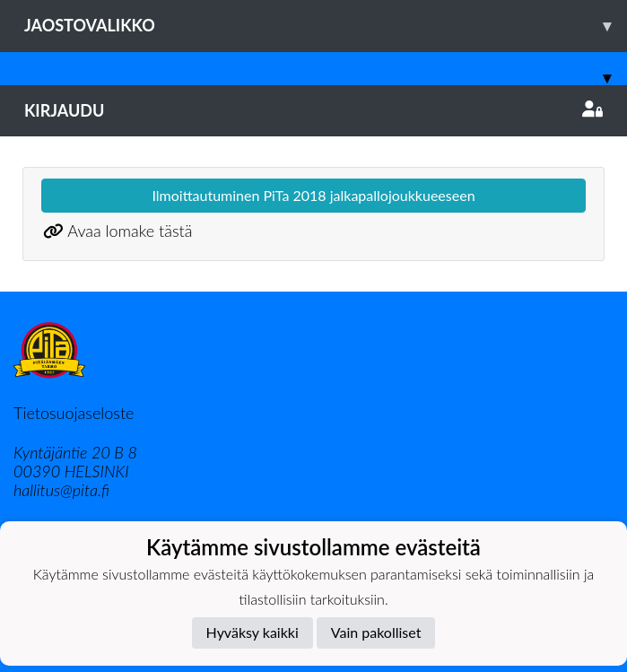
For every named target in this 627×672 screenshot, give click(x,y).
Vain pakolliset (376, 632)
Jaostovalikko (326, 26)
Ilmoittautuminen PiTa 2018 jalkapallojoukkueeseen (313, 195)
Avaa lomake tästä (130, 231)
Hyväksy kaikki (253, 632)
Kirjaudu (313, 110)
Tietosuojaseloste (74, 413)
